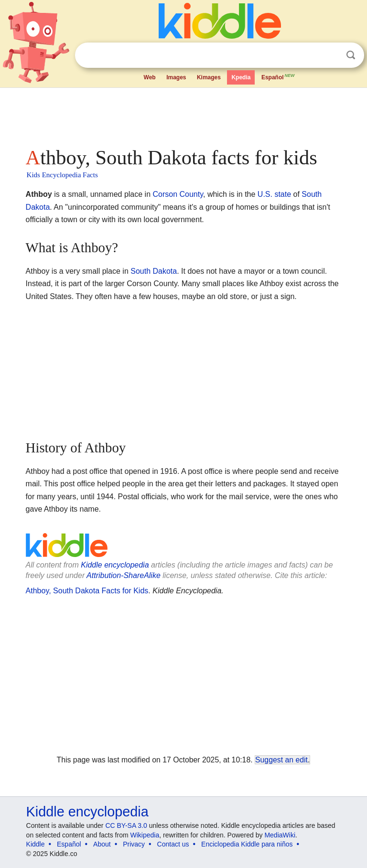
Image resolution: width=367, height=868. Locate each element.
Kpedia (241, 77)
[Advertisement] (184, 115)
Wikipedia (145, 835)
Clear (331, 55)
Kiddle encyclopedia (115, 565)
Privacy (134, 844)
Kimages (209, 77)
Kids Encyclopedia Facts (62, 175)
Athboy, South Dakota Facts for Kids (87, 591)
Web (150, 77)
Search (351, 55)
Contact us (173, 844)
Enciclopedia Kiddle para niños (247, 844)
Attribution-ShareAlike (124, 575)
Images (176, 77)
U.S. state (274, 194)
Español (279, 76)
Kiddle (36, 844)
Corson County (178, 194)
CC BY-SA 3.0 (126, 825)
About (102, 844)
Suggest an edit (281, 760)
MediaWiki (280, 835)
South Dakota (154, 271)
